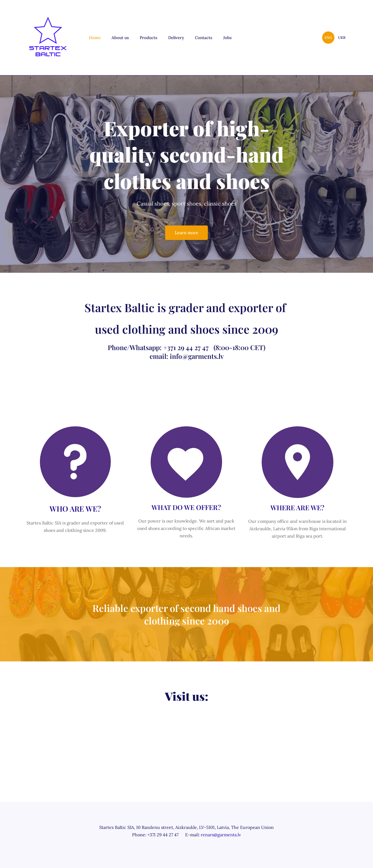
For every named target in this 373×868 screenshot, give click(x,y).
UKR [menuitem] (342, 38)
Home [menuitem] (95, 38)
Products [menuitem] (148, 38)
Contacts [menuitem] (204, 38)
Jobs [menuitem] (227, 38)
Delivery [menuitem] (176, 38)
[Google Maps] (186, 738)
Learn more (186, 233)
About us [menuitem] (120, 38)
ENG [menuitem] (328, 38)
